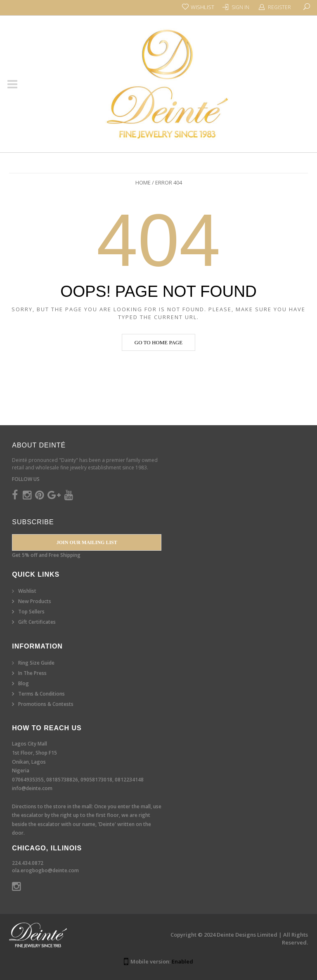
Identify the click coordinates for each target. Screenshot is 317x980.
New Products (35, 601)
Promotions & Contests (46, 704)
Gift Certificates (37, 622)
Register (279, 7)
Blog (24, 683)
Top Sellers (31, 612)
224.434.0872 (28, 863)
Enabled (182, 961)
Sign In (240, 7)
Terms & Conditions (41, 694)
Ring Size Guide (36, 663)
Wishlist (27, 591)
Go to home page (158, 342)
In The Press (32, 673)
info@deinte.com (32, 788)
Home (143, 182)
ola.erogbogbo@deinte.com (45, 870)
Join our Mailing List (87, 542)
